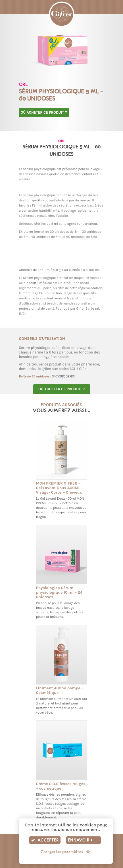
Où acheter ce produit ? (44, 112)
